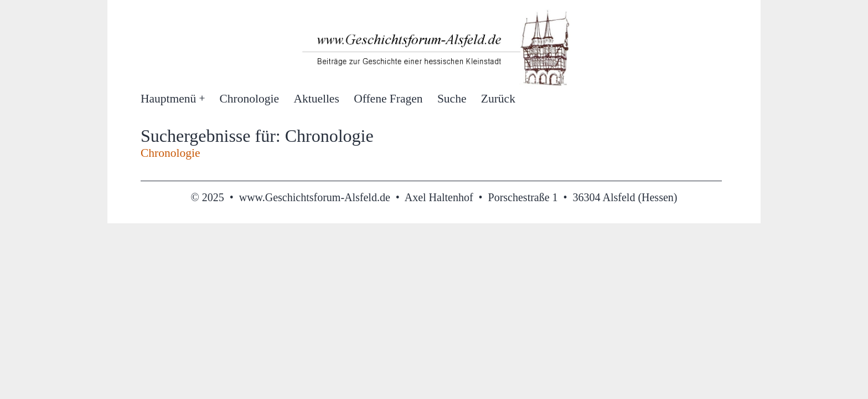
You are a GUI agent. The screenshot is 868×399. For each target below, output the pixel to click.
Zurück (498, 99)
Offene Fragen (388, 99)
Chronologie (250, 99)
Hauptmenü (168, 99)
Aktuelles (316, 99)
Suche (452, 99)
